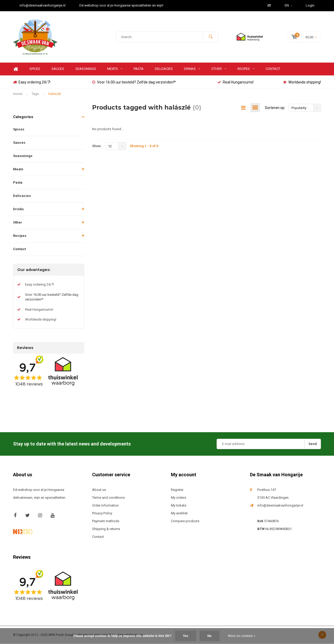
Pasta (139, 69)
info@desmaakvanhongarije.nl (43, 5)
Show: (97, 146)
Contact (273, 69)
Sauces (58, 69)
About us (99, 490)
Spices (35, 69)
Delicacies (164, 69)
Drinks (192, 69)
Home (16, 69)
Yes (186, 636)
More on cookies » (242, 636)
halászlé (55, 94)
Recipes (246, 69)
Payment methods (106, 521)
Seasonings (86, 69)
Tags (35, 94)
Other (219, 69)
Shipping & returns (106, 529)
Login (310, 5)
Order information (105, 505)
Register (177, 490)
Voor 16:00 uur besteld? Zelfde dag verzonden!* (134, 82)
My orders (178, 498)
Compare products (185, 521)
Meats (115, 69)
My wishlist (179, 513)
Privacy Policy (102, 513)
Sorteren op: (275, 108)
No (210, 636)
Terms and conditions (108, 498)
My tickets (179, 505)
